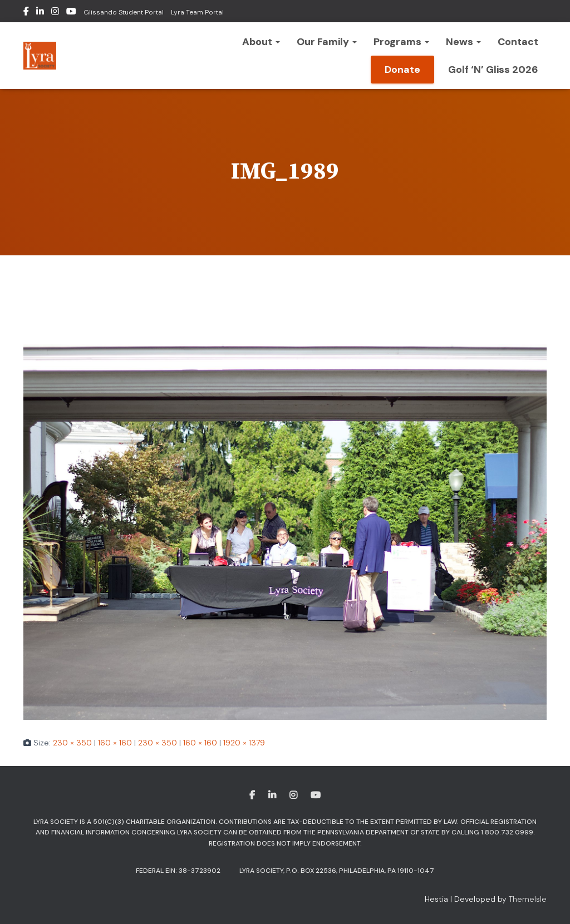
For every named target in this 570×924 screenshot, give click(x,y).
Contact (518, 42)
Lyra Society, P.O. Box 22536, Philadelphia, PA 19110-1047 (337, 871)
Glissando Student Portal (124, 12)
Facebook (26, 13)
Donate (402, 70)
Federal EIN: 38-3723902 (178, 871)
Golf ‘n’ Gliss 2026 (493, 70)
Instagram (55, 13)
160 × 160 (115, 743)
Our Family (327, 42)
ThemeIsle (528, 899)
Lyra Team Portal (197, 12)
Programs (401, 42)
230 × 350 (72, 743)
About (261, 42)
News (463, 42)
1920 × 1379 (244, 743)
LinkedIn (40, 13)
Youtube (71, 13)
